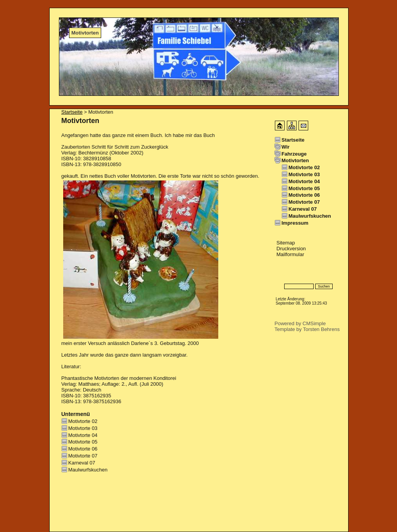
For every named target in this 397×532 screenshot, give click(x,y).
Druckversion (291, 249)
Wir (286, 147)
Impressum (295, 223)
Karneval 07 (82, 463)
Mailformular (290, 254)
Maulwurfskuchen (88, 470)
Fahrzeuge (294, 154)
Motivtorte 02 (83, 421)
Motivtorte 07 (83, 456)
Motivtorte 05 (83, 442)
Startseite (72, 112)
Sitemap (286, 243)
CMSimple (314, 323)
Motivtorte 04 (83, 435)
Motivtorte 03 (83, 428)
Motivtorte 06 (83, 449)
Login (281, 275)
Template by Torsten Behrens (307, 329)
